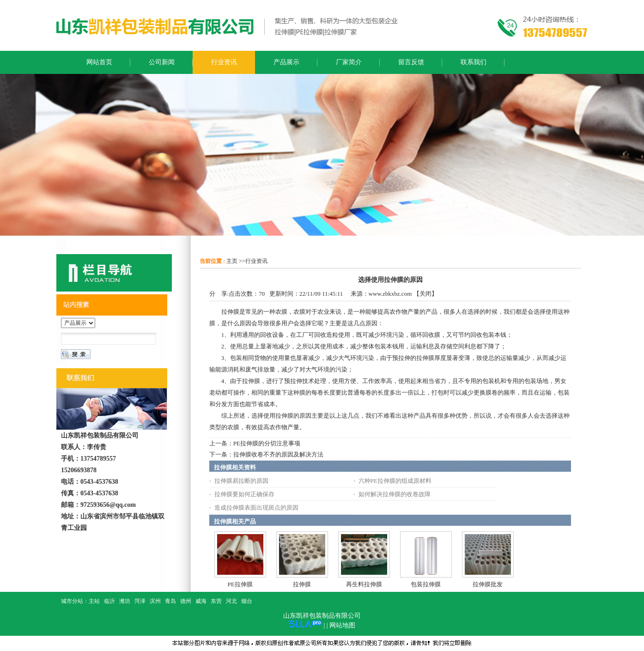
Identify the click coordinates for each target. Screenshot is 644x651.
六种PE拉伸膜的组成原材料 (395, 481)
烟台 (247, 601)
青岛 (170, 601)
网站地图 (342, 625)
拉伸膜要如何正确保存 (244, 494)
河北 (231, 601)
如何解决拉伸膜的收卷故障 (395, 494)
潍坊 (125, 601)
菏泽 (140, 601)
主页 (232, 261)
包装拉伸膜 (426, 584)
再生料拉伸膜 (364, 584)
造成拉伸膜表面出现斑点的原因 (256, 508)
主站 (94, 601)
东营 (216, 601)
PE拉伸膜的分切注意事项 (267, 443)
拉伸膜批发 (488, 584)
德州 (186, 601)
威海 (201, 601)
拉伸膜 (302, 584)
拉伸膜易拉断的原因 (241, 481)
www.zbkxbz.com (390, 294)
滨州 (155, 601)
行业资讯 (256, 261)
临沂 (109, 601)
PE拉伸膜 (240, 584)
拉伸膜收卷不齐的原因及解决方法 (278, 454)
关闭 (425, 294)
